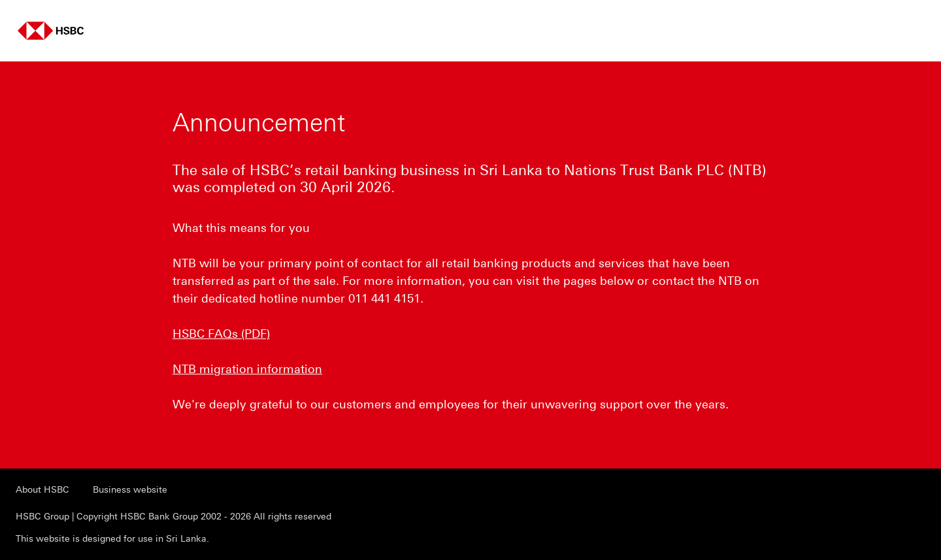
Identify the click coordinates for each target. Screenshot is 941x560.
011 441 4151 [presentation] (384, 299)
